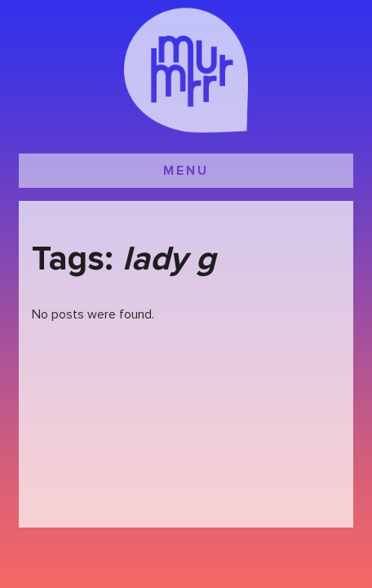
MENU (186, 171)
